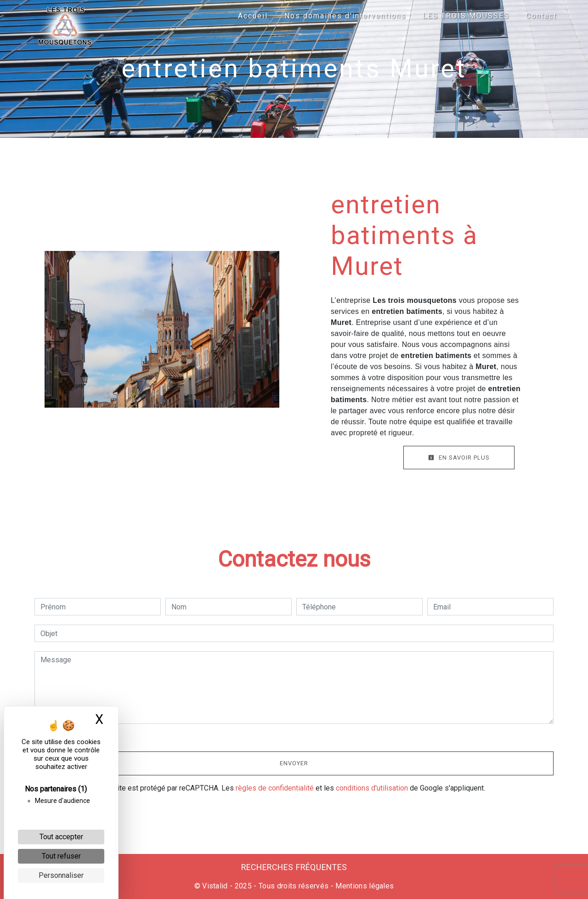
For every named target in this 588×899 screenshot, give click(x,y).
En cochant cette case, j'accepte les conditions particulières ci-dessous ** (163, 737)
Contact (541, 16)
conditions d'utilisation (372, 788)
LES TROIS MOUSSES (466, 16)
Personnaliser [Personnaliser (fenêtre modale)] (61, 875)
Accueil (253, 16)
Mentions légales (364, 886)
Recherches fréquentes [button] (294, 867)
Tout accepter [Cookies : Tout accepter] (61, 837)
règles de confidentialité (275, 788)
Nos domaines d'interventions (345, 16)
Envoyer (294, 763)
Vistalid (215, 886)
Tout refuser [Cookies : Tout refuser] (61, 856)
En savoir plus (459, 458)
